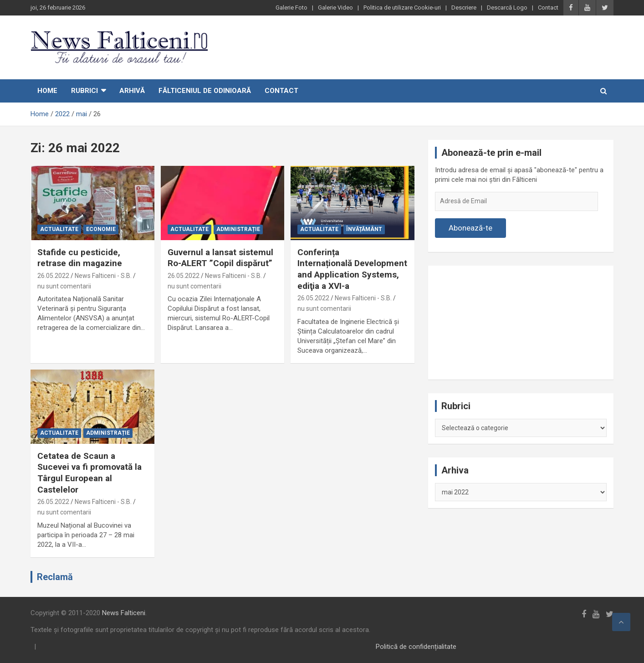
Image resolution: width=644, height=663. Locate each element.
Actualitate (59, 229)
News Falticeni (124, 613)
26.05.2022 (53, 276)
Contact (548, 8)
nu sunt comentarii (64, 286)
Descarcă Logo (507, 8)
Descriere (464, 8)
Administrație (238, 229)
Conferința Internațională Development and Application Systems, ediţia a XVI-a (352, 269)
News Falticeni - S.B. (103, 276)
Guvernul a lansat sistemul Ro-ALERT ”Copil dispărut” (220, 258)
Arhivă (132, 91)
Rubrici (84, 91)
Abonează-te (470, 228)
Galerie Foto (291, 8)
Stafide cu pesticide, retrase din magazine (80, 258)
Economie (101, 229)
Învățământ (364, 229)
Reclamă (55, 577)
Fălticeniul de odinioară (205, 91)
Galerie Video (335, 8)
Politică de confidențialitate (416, 647)
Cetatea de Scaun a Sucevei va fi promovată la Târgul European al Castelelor (89, 473)
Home (47, 91)
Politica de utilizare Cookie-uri (402, 8)
